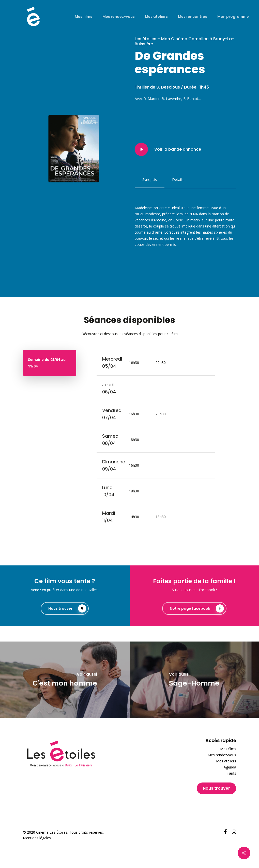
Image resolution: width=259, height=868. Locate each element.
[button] (150, 180)
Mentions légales (37, 838)
